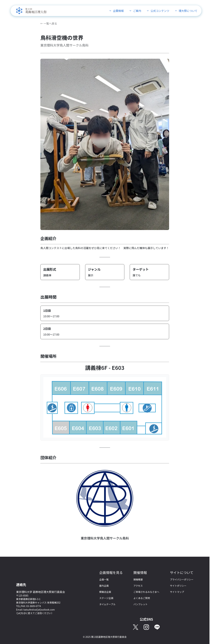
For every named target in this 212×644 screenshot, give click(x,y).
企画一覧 (104, 579)
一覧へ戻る (50, 23)
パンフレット (140, 604)
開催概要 (138, 579)
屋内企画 (104, 586)
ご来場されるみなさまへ (146, 592)
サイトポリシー (178, 586)
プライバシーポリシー (182, 579)
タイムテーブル (107, 604)
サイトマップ (177, 592)
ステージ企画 (106, 598)
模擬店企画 (105, 592)
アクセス (138, 586)
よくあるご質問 (142, 598)
